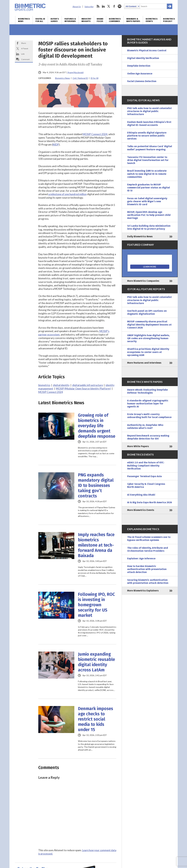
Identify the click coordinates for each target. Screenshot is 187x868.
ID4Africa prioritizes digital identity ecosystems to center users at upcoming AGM (148, 352)
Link (23, 54)
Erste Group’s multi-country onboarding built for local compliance (149, 416)
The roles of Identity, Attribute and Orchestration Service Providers (148, 549)
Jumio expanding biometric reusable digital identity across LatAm (96, 662)
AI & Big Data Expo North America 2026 (150, 502)
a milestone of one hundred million (68, 194)
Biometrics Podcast (169, 20)
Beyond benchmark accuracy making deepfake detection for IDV (148, 437)
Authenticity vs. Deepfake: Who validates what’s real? (145, 427)
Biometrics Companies (115, 20)
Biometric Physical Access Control (147, 50)
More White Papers (138, 446)
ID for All (94, 78)
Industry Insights (86, 20)
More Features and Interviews (144, 363)
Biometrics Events (152, 20)
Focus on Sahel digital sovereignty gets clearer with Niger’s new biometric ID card (147, 201)
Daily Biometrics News (140, 236)
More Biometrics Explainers (143, 591)
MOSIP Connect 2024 (95, 134)
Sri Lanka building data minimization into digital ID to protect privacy (149, 227)
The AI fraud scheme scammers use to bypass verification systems (149, 539)
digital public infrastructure (88, 385)
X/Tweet (25, 49)
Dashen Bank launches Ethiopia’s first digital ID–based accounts (149, 124)
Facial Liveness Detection (142, 81)
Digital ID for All (40, 20)
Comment (25, 59)
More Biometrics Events (141, 510)
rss (98, 6)
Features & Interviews (70, 20)
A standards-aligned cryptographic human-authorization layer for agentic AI (148, 404)
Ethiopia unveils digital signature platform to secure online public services (147, 136)
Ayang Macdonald (76, 72)
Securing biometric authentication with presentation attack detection (148, 581)
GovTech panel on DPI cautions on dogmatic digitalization (147, 312)
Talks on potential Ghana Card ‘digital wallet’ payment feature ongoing (150, 148)
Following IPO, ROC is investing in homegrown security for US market (96, 605)
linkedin (103, 6)
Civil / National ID (80, 78)
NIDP (56, 145)
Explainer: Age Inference (141, 558)
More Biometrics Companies (143, 281)
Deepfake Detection (139, 66)
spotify (120, 6)
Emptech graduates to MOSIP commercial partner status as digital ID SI (149, 188)
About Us (77, 7)
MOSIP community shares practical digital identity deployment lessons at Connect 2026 (149, 325)
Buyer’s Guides (55, 20)
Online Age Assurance (140, 74)
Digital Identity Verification (143, 58)
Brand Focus (100, 20)
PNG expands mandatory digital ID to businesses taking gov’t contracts (96, 485)
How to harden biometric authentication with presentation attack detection (147, 569)
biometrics (44, 385)
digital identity (61, 385)
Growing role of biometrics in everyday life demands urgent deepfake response (97, 426)
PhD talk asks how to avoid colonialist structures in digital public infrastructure (149, 111)
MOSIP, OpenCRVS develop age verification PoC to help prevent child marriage (149, 215)
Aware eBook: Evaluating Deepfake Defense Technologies (147, 391)
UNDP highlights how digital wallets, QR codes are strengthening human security (148, 338)
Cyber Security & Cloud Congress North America (146, 485)
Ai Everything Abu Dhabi (141, 495)
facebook (114, 6)
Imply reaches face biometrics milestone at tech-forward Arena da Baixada (96, 545)
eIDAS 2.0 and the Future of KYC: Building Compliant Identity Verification (146, 465)
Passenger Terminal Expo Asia (144, 476)
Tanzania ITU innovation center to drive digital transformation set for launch (148, 160)
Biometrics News (24, 20)
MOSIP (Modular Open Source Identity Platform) (83, 389)
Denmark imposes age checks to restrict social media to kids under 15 (96, 719)
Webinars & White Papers (133, 20)
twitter (109, 6)
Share (24, 43)
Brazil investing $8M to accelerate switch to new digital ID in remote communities (147, 174)
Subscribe (89, 7)
